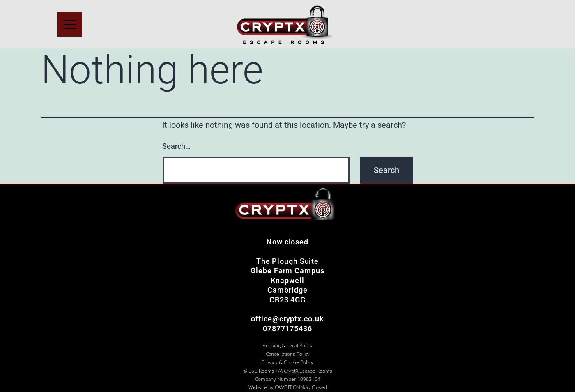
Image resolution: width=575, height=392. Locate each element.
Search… (176, 146)
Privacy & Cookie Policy (287, 362)
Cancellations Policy (288, 354)
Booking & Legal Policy (287, 345)
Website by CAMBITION (274, 387)
